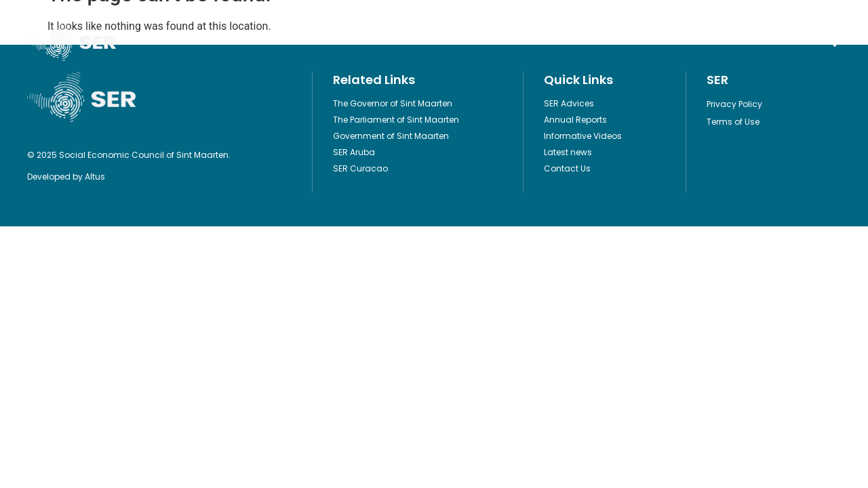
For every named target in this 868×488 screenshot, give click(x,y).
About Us (568, 41)
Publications (300, 41)
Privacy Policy (734, 104)
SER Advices (569, 103)
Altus (95, 177)
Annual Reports (575, 120)
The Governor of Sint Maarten (393, 103)
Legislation (382, 40)
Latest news (568, 152)
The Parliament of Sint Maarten (396, 120)
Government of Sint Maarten (391, 136)
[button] (830, 41)
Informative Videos (477, 40)
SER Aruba (354, 152)
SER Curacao (360, 168)
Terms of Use (733, 122)
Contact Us (642, 40)
